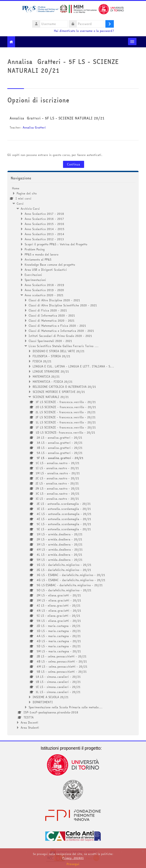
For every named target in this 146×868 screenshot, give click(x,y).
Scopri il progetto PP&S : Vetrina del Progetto (56, 244)
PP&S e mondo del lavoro (41, 254)
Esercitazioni (33, 275)
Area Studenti (30, 728)
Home (16, 188)
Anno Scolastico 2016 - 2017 (44, 219)
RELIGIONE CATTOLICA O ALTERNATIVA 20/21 (64, 387)
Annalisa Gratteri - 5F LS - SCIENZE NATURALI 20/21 (57, 118)
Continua (74, 164)
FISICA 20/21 (42, 361)
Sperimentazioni (35, 280)
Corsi (20, 204)
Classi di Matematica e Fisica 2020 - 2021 (57, 326)
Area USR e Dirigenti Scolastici (46, 270)
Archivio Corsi (30, 209)
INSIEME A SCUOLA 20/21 (51, 697)
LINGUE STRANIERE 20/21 (51, 371)
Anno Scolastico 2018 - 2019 (44, 285)
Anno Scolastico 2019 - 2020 (44, 290)
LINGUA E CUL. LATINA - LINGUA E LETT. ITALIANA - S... (73, 366)
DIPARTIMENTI (43, 702)
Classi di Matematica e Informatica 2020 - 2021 (61, 331)
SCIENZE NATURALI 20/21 (51, 397)
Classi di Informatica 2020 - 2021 (52, 315)
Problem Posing (35, 249)
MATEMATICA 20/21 (46, 376)
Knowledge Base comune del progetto (50, 265)
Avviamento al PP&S (38, 259)
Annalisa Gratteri (34, 127)
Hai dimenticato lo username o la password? (84, 31)
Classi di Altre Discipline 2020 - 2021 (54, 300)
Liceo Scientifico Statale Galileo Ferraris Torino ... (64, 346)
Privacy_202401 (73, 858)
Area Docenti (29, 722)
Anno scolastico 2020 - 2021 (44, 295)
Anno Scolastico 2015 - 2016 (44, 224)
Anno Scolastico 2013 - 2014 (44, 234)
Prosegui (73, 864)
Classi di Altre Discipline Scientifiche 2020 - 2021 (63, 305)
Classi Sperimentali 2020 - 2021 (50, 341)
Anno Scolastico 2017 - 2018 (44, 214)
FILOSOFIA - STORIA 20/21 (51, 356)
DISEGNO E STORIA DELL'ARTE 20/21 (59, 351)
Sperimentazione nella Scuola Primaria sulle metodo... (66, 707)
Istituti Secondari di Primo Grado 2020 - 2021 (60, 336)
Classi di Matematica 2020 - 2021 (52, 321)
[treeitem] (73, 458)
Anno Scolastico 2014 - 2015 (44, 229)
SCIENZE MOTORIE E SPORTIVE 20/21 (59, 392)
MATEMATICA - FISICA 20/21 (53, 382)
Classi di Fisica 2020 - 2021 (48, 310)
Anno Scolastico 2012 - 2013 (44, 239)
